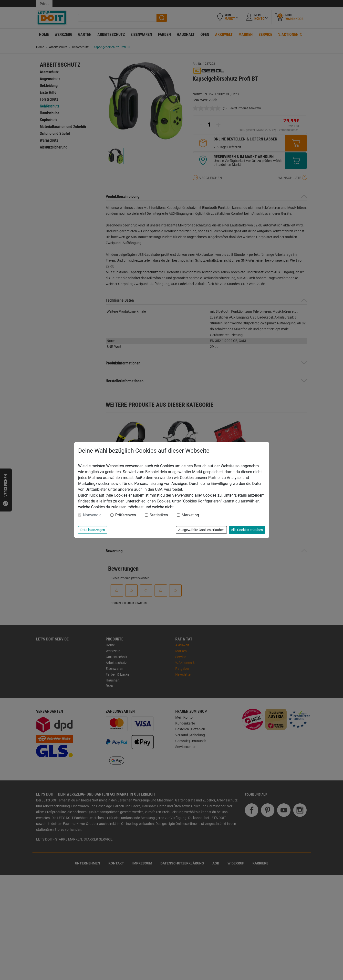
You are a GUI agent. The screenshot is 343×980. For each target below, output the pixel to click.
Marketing (190, 515)
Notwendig (92, 515)
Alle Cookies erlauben (247, 530)
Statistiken (159, 515)
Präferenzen (126, 515)
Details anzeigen (93, 530)
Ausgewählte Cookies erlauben (201, 530)
